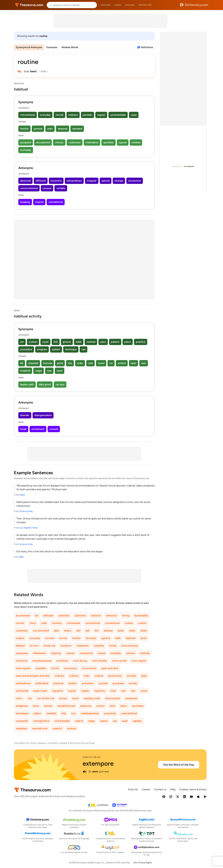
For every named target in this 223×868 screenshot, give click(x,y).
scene (75, 698)
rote (90, 363)
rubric (19, 698)
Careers (146, 789)
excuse (63, 638)
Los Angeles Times (29, 528)
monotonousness (42, 661)
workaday (26, 150)
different (41, 181)
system (56, 349)
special (106, 181)
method (91, 342)
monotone (22, 661)
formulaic (91, 638)
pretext (73, 683)
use (83, 349)
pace (103, 342)
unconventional (29, 188)
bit (22, 363)
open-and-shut (110, 668)
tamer (124, 706)
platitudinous (23, 683)
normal (59, 115)
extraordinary (74, 181)
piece (128, 342)
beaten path (27, 384)
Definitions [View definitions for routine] (147, 47)
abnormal (25, 181)
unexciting (110, 713)
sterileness (131, 698)
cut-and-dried (41, 631)
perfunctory (115, 676)
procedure (26, 349)
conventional (28, 115)
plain (50, 129)
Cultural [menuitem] (130, 5)
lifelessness (39, 653)
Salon (22, 495)
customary (75, 142)
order (80, 363)
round (101, 363)
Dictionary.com (194, 5)
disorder (25, 415)
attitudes (48, 616)
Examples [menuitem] (52, 47)
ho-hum (34, 646)
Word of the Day (92, 757)
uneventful (22, 721)
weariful (57, 728)
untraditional (56, 202)
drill (56, 342)
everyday (45, 115)
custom (33, 342)
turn (74, 713)
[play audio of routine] (20, 71)
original (39, 202)
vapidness (21, 728)
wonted (136, 142)
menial (101, 653)
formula (48, 363)
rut (111, 363)
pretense (58, 683)
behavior (96, 616)
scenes (63, 698)
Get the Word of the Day (179, 765)
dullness (108, 631)
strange (119, 181)
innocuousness (129, 646)
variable (61, 188)
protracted (22, 691)
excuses (50, 638)
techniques (22, 713)
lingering (56, 653)
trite (64, 713)
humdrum (66, 646)
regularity (57, 691)
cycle (45, 342)
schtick (122, 363)
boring (126, 616)
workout (72, 728)
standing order (92, 698)
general (38, 129)
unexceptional (129, 713)
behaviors (112, 616)
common (57, 623)
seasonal (63, 129)
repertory (100, 691)
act (22, 342)
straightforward (66, 706)
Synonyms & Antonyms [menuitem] (29, 47)
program (42, 349)
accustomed (43, 142)
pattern (115, 342)
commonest (73, 623)
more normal (119, 661)
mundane (41, 668)
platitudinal (42, 683)
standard (77, 129)
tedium (37, 713)
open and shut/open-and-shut (33, 676)
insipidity (99, 646)
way (49, 371)
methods (145, 653)
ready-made (40, 691)
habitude (131, 638)
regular (101, 115)
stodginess (22, 706)
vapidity (137, 721)
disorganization (43, 415)
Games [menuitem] (118, 5)
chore (33, 623)
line (70, 363)
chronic (59, 142)
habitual (20, 646)
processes (118, 683)
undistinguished (90, 713)
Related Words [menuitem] (70, 47)
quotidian (109, 142)
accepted (26, 142)
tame (112, 706)
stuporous (86, 706)
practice (141, 342)
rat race (60, 384)
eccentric (56, 181)
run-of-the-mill (46, 698)
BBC (22, 557)
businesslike (141, 616)
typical (123, 142)
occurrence (70, 668)
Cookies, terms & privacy (193, 789)
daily (56, 631)
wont (60, 371)
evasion (20, 638)
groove (67, 342)
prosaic (133, 683)
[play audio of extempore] (85, 772)
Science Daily (26, 511)
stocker (48, 706)
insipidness (83, 646)
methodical (92, 142)
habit (79, 342)
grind (60, 363)
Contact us (160, 789)
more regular (139, 661)
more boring (80, 661)
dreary (68, 631)
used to (79, 721)
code (44, 623)
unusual (47, 188)
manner (70, 653)
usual (134, 115)
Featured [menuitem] (106, 5)
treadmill (25, 371)
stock (36, 706)
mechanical (86, 653)
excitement (38, 429)
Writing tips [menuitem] (145, 5)
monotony (62, 661)
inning (113, 646)
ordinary (73, 115)
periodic (87, 115)
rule (30, 698)
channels (33, 363)
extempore (98, 763)
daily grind (45, 384)
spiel (133, 363)
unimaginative (41, 721)
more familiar (100, 661)
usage (39, 371)
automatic (64, 616)
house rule (50, 646)
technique (71, 349)
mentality (116, 653)
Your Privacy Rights (142, 863)
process (103, 683)
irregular (92, 181)
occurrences (89, 668)
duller (121, 631)
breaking (25, 202)
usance (104, 721)
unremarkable (118, 115)
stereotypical (113, 698)
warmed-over (40, 728)
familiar (24, 129)
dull (78, 631)
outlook (99, 676)
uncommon (135, 181)
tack (144, 363)
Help (173, 789)
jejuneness (22, 653)
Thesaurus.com (29, 5)
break (23, 429)
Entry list (133, 789)
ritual (113, 691)
